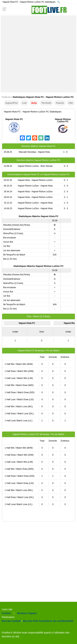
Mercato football (11, 621)
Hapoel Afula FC (14, 119)
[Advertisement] (38, 54)
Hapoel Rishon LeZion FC (63, 120)
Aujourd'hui (11, 103)
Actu (34, 103)
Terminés (46, 103)
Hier (71, 103)
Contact (6, 613)
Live (24, 103)
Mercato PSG (31, 621)
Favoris (60, 103)
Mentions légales (27, 613)
